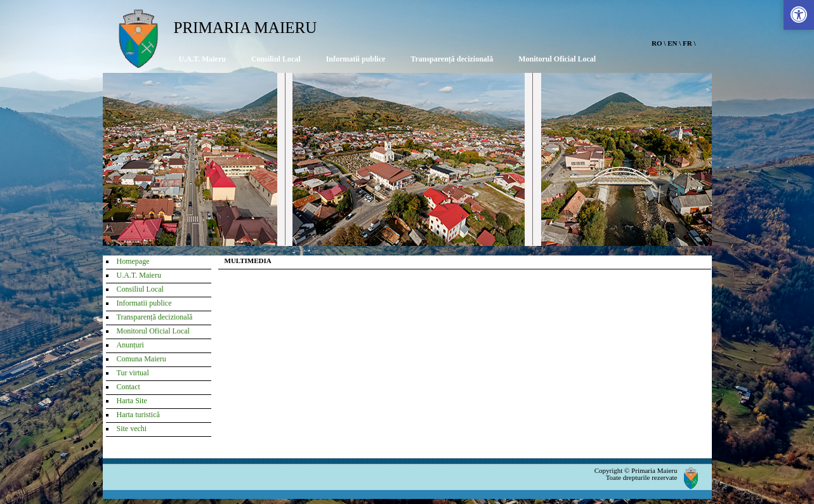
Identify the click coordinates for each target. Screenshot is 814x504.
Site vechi (132, 429)
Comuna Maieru (141, 359)
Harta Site (132, 401)
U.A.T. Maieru (202, 59)
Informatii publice (356, 59)
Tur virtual (133, 373)
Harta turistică (138, 415)
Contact (128, 387)
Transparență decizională (452, 59)
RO (657, 43)
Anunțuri (130, 345)
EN (672, 43)
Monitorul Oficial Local (557, 59)
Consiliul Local (276, 59)
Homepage (133, 261)
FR (687, 43)
